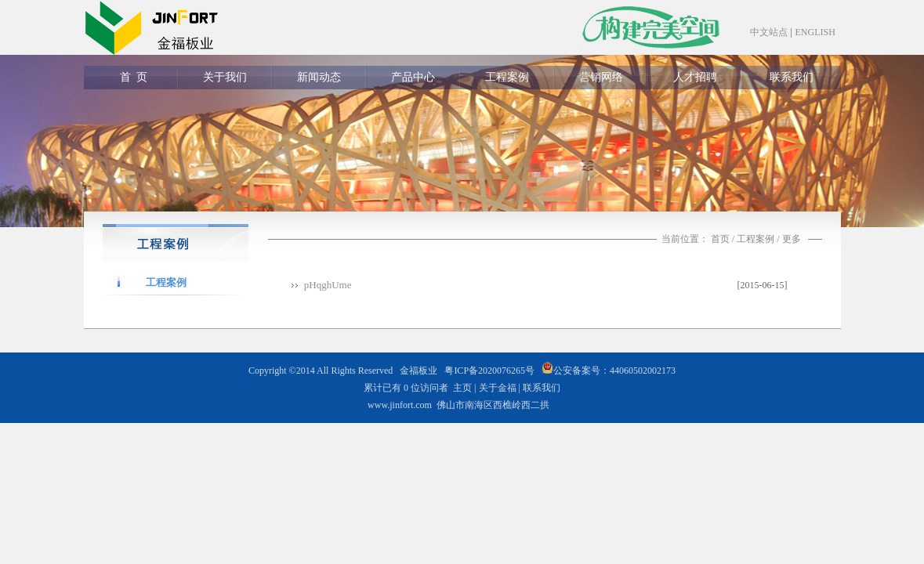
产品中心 (413, 77)
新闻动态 (319, 77)
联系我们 (792, 77)
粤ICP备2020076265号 (489, 371)
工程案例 (507, 77)
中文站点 (769, 32)
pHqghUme (328, 285)
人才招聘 (695, 77)
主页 (462, 388)
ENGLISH (815, 32)
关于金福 (498, 388)
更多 (792, 239)
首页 (720, 239)
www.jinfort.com (400, 405)
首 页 (131, 77)
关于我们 (225, 77)
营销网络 (601, 77)
